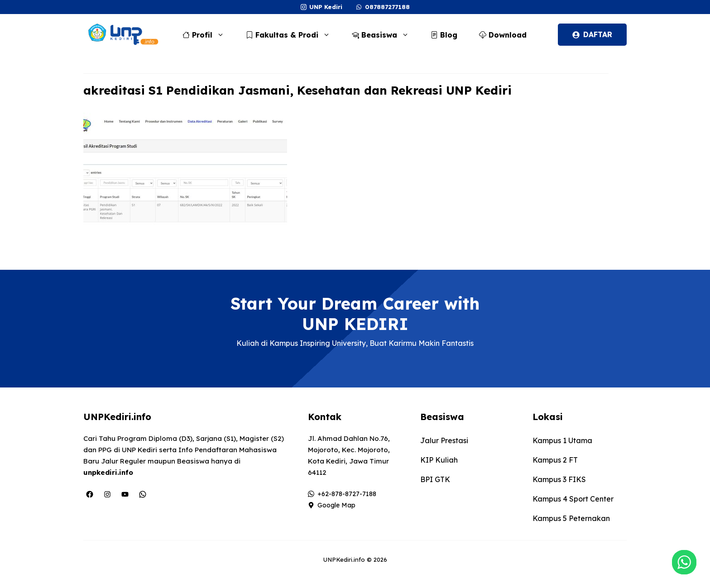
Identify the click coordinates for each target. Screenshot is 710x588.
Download (503, 35)
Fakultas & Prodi (293, 35)
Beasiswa (385, 35)
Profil (208, 35)
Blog (444, 35)
